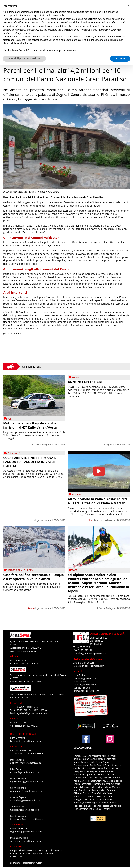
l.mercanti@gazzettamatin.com (26, 741)
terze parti (56, 19)
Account (78, 671)
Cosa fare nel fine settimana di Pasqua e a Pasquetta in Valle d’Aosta (34, 577)
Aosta (31, 608)
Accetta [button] (120, 58)
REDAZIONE (16, 703)
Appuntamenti (14, 453)
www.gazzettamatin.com (23, 651)
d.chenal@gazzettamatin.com (25, 763)
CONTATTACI (17, 846)
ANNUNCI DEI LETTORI (85, 382)
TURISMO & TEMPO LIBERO (19, 570)
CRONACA (76, 494)
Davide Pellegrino (43, 445)
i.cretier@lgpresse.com (85, 685)
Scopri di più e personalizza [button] (24, 58)
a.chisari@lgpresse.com (92, 666)
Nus (90, 520)
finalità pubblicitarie (102, 26)
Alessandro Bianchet (106, 520)
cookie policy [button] (59, 15)
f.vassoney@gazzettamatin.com (27, 819)
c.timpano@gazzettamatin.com (26, 791)
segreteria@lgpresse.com (93, 653)
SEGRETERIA (16, 824)
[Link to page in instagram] (110, 742)
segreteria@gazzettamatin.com (32, 713)
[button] (128, 6)
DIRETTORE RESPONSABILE (24, 734)
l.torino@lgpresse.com (85, 678)
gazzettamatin (44, 520)
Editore (14, 656)
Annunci (76, 377)
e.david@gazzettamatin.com (25, 772)
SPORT (9, 419)
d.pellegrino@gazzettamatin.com (27, 782)
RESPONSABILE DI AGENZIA (88, 659)
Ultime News (32, 367)
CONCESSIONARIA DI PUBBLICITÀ (107, 634)
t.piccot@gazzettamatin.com (25, 810)
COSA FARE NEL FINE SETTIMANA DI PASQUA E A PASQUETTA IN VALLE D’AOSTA (30, 462)
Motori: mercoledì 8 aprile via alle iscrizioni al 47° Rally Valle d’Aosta (30, 425)
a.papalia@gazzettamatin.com (26, 800)
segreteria (111, 445)
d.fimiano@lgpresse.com (86, 691)
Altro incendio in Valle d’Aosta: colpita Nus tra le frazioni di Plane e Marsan (98, 501)
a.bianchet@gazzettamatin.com (26, 753)
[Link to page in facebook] (86, 739)
